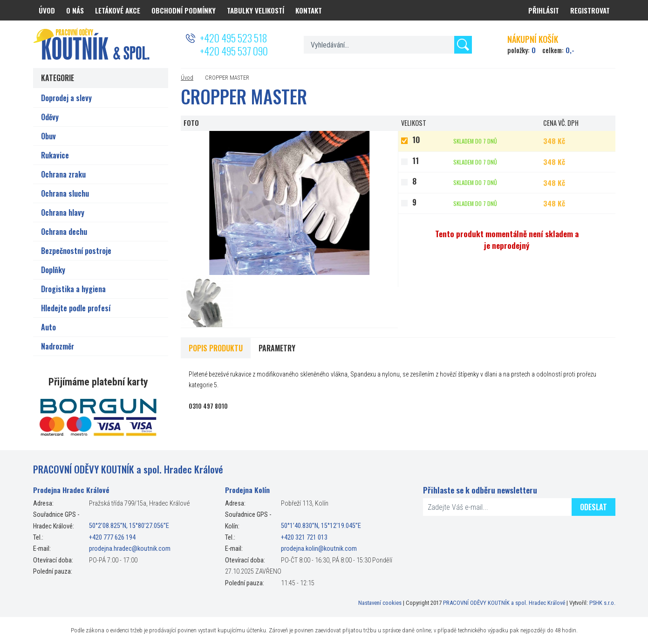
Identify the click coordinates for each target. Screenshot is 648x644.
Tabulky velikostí (256, 10)
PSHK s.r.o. (602, 603)
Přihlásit (544, 10)
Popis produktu (216, 348)
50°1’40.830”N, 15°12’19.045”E (321, 526)
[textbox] (388, 45)
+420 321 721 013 (304, 538)
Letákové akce (118, 10)
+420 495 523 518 (233, 38)
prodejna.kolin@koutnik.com (319, 549)
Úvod (187, 78)
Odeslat (593, 507)
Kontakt (309, 10)
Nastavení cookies (380, 603)
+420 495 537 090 (234, 51)
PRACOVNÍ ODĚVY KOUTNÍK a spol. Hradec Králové (504, 603)
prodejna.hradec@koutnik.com (130, 549)
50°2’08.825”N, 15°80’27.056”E (129, 526)
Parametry (277, 348)
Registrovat (590, 10)
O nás (75, 10)
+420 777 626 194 (112, 538)
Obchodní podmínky (184, 10)
